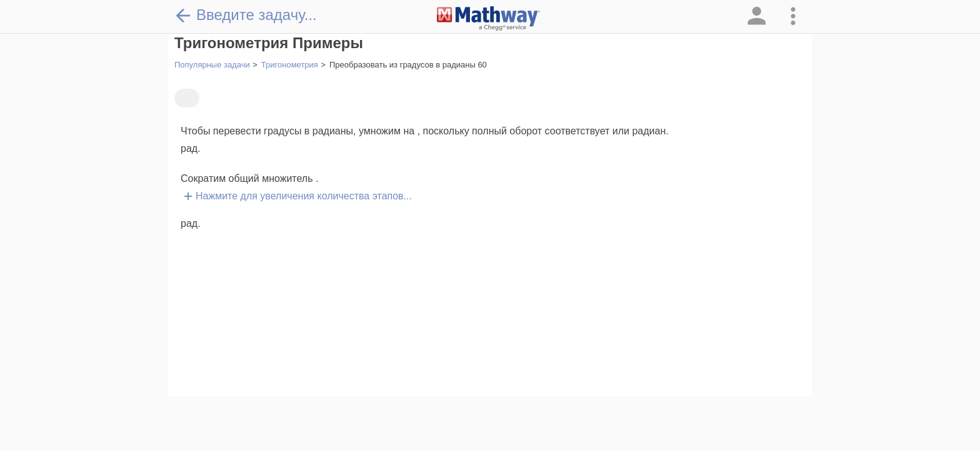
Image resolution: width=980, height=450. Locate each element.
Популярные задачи (212, 65)
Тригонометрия (290, 65)
